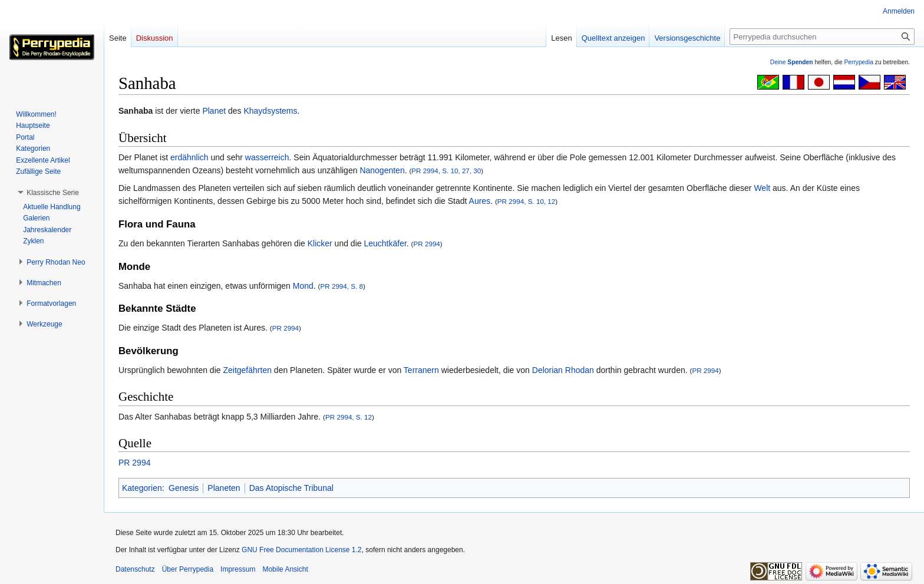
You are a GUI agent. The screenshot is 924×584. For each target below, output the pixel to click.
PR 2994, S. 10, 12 (527, 201)
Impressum (238, 569)
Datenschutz (135, 569)
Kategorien (142, 488)
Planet (214, 111)
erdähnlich (189, 157)
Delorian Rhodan (563, 370)
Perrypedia (859, 62)
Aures (480, 201)
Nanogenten (382, 170)
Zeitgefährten (247, 370)
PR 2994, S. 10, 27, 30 (446, 171)
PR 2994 (426, 244)
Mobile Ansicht (285, 569)
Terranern (421, 370)
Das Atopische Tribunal (291, 488)
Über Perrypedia (188, 569)
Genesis (184, 488)
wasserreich (267, 157)
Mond (303, 286)
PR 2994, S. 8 (341, 286)
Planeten (224, 488)
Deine (792, 62)
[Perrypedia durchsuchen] (822, 37)
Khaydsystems (270, 111)
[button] (53, 193)
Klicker (320, 243)
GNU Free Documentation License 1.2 (301, 550)
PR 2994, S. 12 (349, 417)
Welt (762, 188)
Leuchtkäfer (385, 243)
